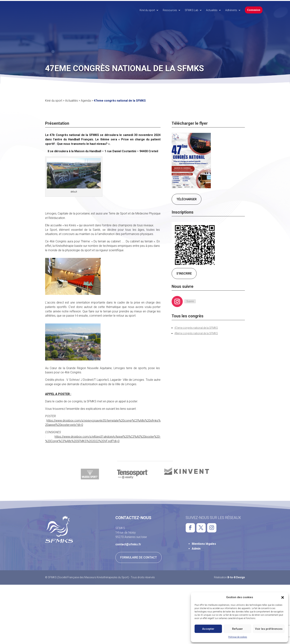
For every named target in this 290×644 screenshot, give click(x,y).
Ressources (170, 10)
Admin (196, 548)
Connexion (254, 10)
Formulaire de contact (139, 557)
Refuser (237, 629)
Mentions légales (204, 543)
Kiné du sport (147, 10)
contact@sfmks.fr (128, 543)
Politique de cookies (238, 637)
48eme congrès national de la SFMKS (196, 332)
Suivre (190, 300)
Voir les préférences (269, 629)
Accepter (208, 629)
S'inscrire (184, 273)
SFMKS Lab (192, 10)
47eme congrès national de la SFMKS (196, 327)
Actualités (212, 10)
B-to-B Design (236, 576)
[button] (283, 597)
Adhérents (231, 10)
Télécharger (187, 198)
